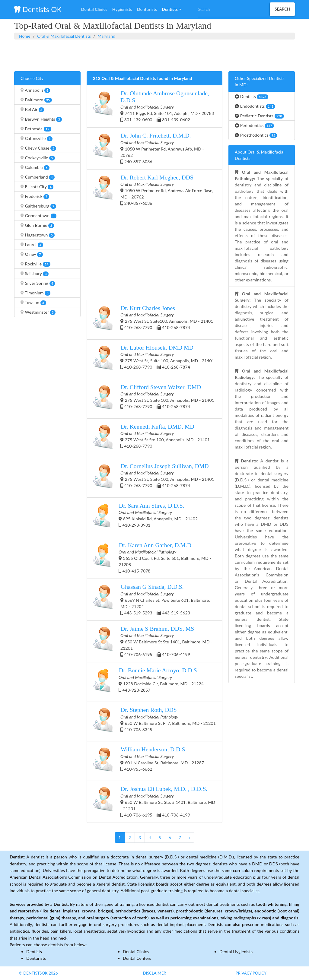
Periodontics (254, 125)
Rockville (35, 264)
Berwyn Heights (41, 119)
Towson (33, 303)
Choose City (32, 78)
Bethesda (36, 129)
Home (25, 36)
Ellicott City (37, 187)
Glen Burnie (37, 225)
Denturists (36, 958)
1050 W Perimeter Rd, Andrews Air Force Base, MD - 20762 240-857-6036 (153, 190)
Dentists (252, 97)
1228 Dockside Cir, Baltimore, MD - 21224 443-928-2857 (148, 682)
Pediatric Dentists (259, 116)
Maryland (106, 36)
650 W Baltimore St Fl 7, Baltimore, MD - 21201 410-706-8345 (154, 722)
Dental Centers (137, 958)
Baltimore (36, 100)
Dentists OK (38, 9)
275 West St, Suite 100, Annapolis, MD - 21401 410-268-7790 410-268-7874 (154, 359)
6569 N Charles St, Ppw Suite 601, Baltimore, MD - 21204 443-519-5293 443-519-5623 (151, 599)
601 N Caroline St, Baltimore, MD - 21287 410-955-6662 (148, 761)
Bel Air (32, 109)
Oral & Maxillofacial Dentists (64, 36)
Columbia (35, 167)
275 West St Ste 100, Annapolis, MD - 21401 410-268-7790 (151, 438)
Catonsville (37, 138)
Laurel (32, 245)
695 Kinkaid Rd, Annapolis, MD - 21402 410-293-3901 (145, 517)
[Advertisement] (154, 55)
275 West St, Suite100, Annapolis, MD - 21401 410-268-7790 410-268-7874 (153, 320)
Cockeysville (38, 158)
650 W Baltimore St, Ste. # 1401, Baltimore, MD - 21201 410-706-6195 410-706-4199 (154, 801)
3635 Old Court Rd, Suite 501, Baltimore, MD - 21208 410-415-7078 (152, 558)
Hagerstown (38, 235)
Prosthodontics (256, 135)
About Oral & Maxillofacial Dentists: (260, 155)
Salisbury (35, 274)
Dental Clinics (136, 951)
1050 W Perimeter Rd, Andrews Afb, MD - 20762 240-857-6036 (148, 148)
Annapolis (35, 90)
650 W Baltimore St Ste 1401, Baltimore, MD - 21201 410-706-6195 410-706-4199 (153, 641)
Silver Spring (38, 283)
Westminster (38, 312)
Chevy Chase (38, 148)
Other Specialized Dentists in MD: (260, 81)
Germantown (38, 216)
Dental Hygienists (236, 951)
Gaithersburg (38, 206)
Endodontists (255, 106)
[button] (171, 9)
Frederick (35, 196)
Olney (32, 254)
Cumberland (38, 177)
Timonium (35, 293)
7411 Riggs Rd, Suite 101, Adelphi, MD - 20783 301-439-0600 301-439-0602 (153, 106)
